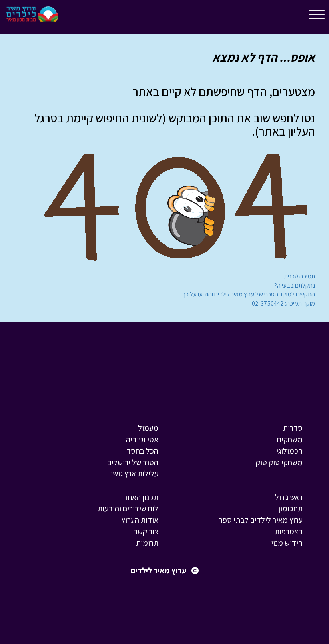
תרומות (147, 543)
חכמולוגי (289, 451)
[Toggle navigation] (72, 16)
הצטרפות (289, 532)
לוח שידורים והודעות (128, 508)
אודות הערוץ (140, 520)
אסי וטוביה (142, 440)
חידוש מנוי (287, 543)
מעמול (148, 428)
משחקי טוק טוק (279, 462)
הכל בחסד (142, 451)
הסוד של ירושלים (133, 462)
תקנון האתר (141, 497)
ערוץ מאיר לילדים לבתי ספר (261, 520)
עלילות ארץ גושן (135, 474)
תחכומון (290, 508)
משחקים (290, 440)
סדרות (293, 428)
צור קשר (146, 532)
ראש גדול (289, 497)
